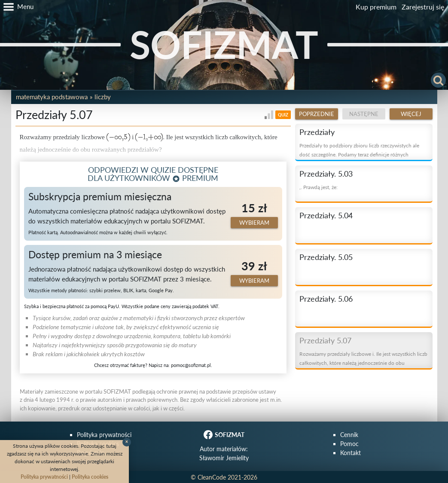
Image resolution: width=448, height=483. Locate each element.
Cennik (349, 435)
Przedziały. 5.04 (326, 215)
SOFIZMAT (224, 44)
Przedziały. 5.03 (326, 174)
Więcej (411, 114)
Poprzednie (317, 114)
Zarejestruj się (423, 7)
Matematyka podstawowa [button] (52, 97)
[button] (17, 7)
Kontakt (350, 453)
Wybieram (254, 223)
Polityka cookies (90, 477)
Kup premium (376, 7)
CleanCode (212, 477)
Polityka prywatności (104, 435)
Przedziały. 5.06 (326, 299)
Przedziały (317, 132)
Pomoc (349, 444)
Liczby (103, 97)
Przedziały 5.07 (325, 340)
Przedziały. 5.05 (326, 257)
